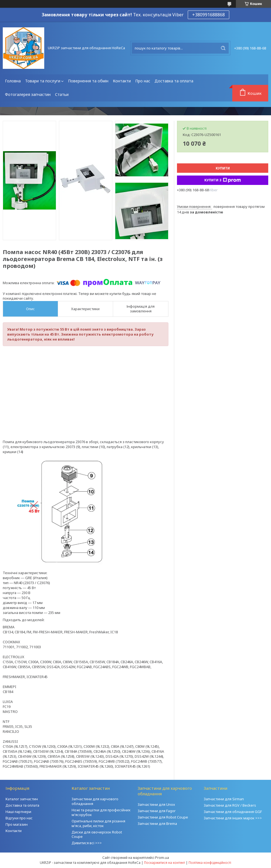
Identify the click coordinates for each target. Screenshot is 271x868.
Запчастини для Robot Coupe (163, 817)
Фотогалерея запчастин (28, 94)
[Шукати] (223, 48)
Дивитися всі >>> (87, 843)
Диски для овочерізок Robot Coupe (97, 834)
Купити (223, 168)
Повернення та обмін (88, 81)
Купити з (223, 180)
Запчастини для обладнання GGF (233, 812)
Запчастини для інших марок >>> (233, 818)
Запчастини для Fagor (157, 811)
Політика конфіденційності (210, 863)
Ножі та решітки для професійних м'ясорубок (101, 812)
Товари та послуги (43, 81)
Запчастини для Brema (157, 823)
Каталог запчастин (22, 799)
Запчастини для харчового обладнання (95, 801)
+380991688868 (209, 15)
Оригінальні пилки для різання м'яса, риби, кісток (98, 823)
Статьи (62, 94)
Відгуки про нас (19, 818)
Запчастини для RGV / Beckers (230, 805)
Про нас (143, 81)
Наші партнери (18, 812)
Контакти (122, 81)
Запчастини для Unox (156, 804)
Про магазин (17, 824)
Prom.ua (162, 857)
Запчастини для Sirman (224, 799)
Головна (13, 81)
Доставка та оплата (174, 81)
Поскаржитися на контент (165, 863)
